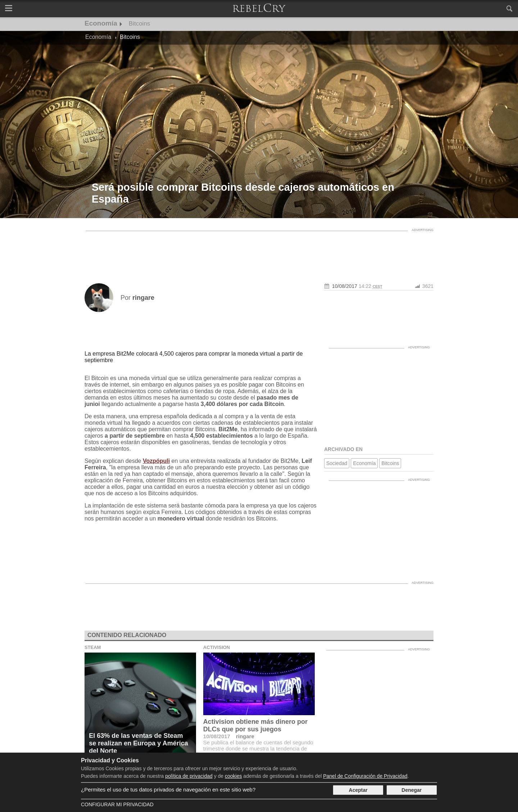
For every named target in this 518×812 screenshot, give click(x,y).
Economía (101, 23)
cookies (233, 776)
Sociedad (337, 463)
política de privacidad (189, 776)
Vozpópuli (156, 461)
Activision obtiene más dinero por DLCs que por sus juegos (255, 725)
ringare (245, 736)
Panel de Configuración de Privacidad (365, 776)
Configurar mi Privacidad (117, 804)
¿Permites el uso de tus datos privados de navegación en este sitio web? (168, 790)
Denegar (412, 790)
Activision (217, 647)
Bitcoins (140, 24)
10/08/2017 (345, 286)
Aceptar (358, 790)
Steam (93, 647)
